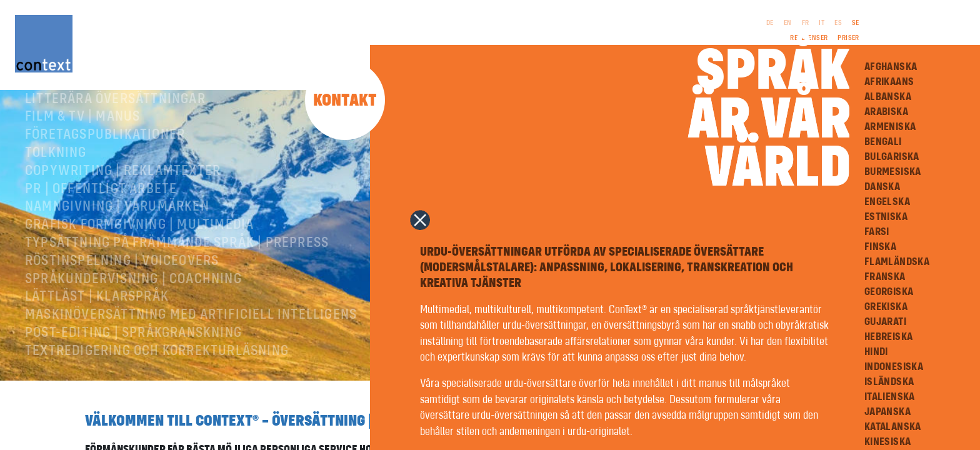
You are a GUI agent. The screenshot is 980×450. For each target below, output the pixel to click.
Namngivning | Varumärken (117, 249)
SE (856, 23)
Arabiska (886, 112)
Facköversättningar (95, 124)
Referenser (809, 38)
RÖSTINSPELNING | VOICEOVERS (122, 304)
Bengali (883, 142)
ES (838, 23)
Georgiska (889, 292)
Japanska (887, 412)
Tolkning (56, 196)
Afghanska (891, 67)
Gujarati (885, 322)
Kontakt (345, 101)
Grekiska (886, 307)
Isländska (889, 382)
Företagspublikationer (105, 177)
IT (822, 23)
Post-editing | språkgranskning (133, 376)
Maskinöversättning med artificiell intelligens (191, 357)
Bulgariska (892, 157)
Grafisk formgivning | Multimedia (139, 267)
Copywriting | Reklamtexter (123, 214)
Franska (885, 277)
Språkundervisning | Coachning (133, 322)
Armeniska (890, 127)
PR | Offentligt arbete (101, 232)
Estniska (886, 217)
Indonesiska (894, 367)
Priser (848, 38)
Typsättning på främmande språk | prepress (177, 286)
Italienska (890, 397)
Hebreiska (889, 337)
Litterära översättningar (115, 142)
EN (788, 23)
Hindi (876, 352)
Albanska (888, 97)
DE (770, 23)
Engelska (887, 202)
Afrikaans (889, 82)
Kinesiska (888, 442)
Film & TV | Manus (82, 159)
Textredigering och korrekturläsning (157, 394)
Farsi (877, 232)
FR (806, 23)
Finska (880, 247)
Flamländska (897, 262)
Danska (882, 187)
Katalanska (893, 427)
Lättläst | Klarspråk (97, 339)
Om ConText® (68, 106)
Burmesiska (893, 172)
